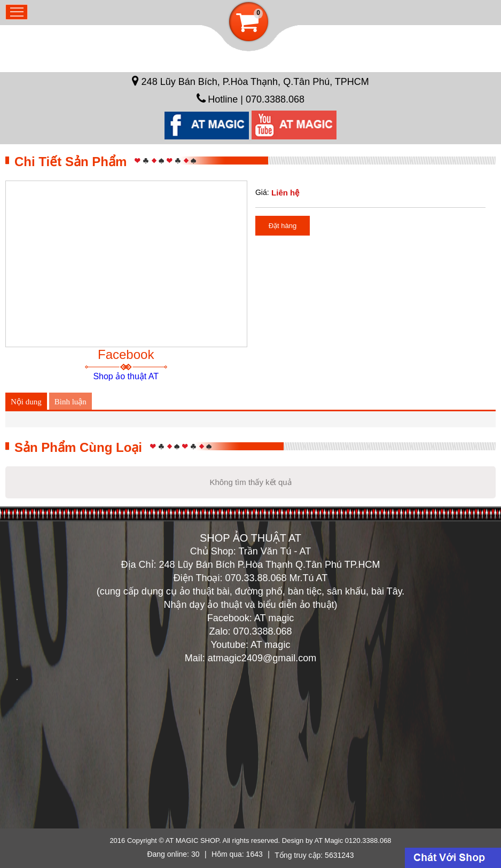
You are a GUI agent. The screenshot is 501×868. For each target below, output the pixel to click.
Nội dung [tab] (26, 402)
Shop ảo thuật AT (126, 376)
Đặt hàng (283, 226)
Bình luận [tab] (71, 402)
